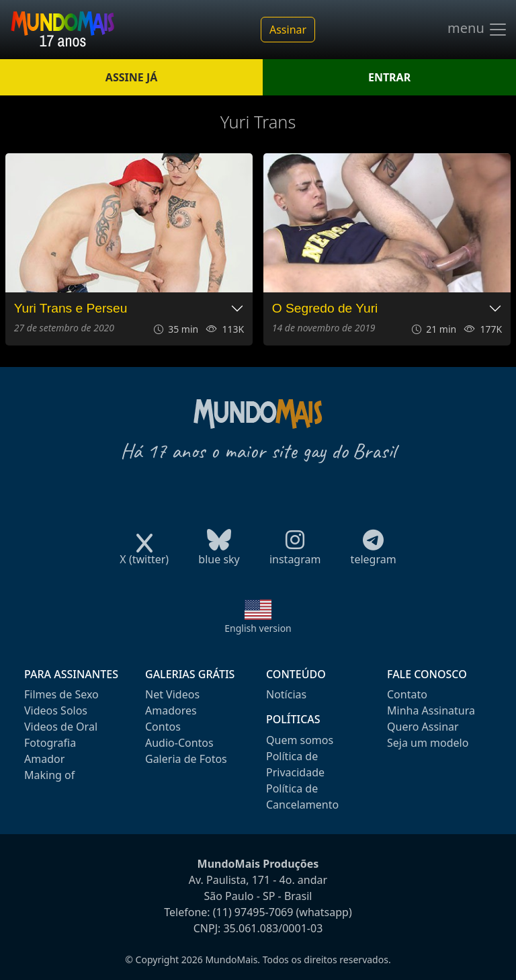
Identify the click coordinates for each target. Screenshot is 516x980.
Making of (49, 775)
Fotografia (50, 743)
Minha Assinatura (431, 710)
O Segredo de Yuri (325, 308)
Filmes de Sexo (61, 694)
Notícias (286, 694)
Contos (163, 727)
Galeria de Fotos (186, 759)
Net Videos (172, 694)
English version (258, 628)
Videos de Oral (61, 727)
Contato (407, 694)
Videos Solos (56, 710)
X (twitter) (144, 555)
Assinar (288, 30)
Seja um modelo (428, 743)
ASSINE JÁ (131, 77)
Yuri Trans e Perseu (71, 308)
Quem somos (300, 740)
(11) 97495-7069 (253, 912)
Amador (44, 759)
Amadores (171, 710)
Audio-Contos (179, 743)
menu (478, 30)
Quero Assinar (423, 727)
